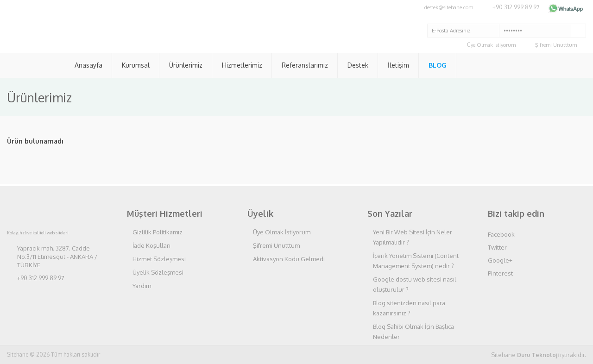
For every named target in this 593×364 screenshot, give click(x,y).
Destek (358, 65)
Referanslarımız (305, 65)
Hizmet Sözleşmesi (159, 259)
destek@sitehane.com (449, 7)
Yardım (142, 286)
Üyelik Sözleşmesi (158, 272)
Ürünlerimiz (186, 65)
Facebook (501, 234)
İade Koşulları (151, 245)
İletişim (398, 65)
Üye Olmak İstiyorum (491, 45)
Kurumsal (136, 65)
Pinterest (500, 273)
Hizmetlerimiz (242, 65)
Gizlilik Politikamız (158, 232)
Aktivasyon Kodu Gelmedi (289, 259)
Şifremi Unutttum (556, 45)
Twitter (497, 247)
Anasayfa (88, 65)
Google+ (500, 260)
